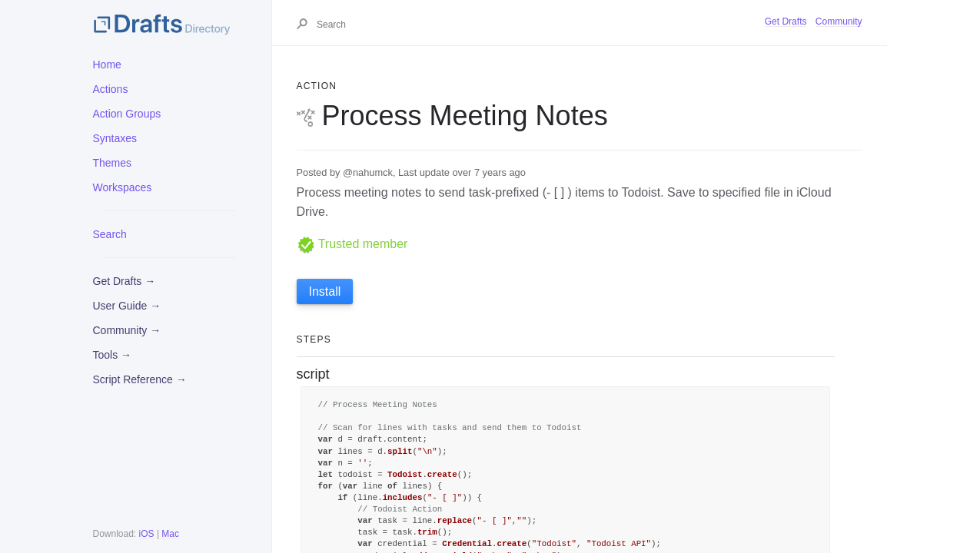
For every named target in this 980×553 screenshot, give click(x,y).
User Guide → (127, 306)
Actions (111, 89)
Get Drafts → (125, 281)
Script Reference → (140, 379)
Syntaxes (115, 138)
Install (325, 291)
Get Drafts (786, 22)
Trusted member (352, 244)
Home (107, 65)
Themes (113, 163)
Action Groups (127, 114)
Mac (170, 534)
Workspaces (123, 187)
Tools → (113, 355)
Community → (127, 330)
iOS (147, 534)
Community (839, 22)
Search (110, 234)
